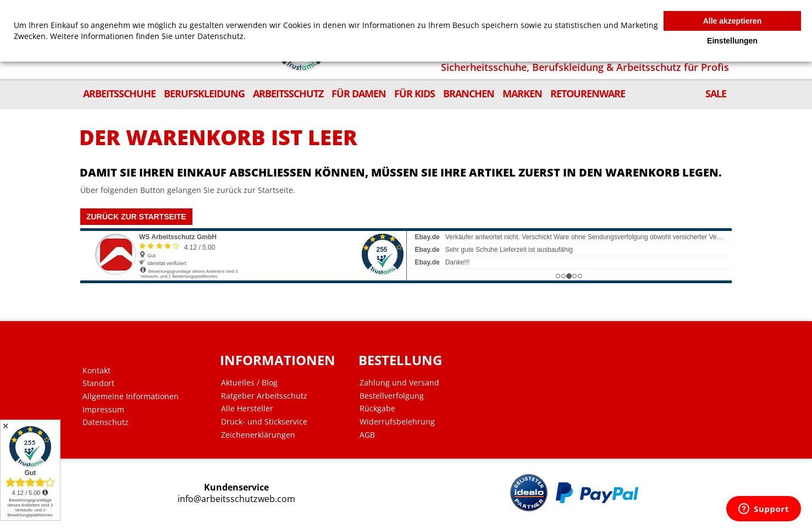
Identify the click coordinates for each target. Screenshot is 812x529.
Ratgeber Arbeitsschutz (266, 396)
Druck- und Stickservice (266, 422)
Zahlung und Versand (400, 383)
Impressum (107, 410)
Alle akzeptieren (733, 21)
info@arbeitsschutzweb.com (239, 499)
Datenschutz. (222, 36)
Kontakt (100, 371)
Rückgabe (378, 409)
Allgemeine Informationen (134, 396)
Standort (102, 383)
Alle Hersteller (249, 409)
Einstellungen (732, 41)
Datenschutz (109, 422)
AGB (368, 435)
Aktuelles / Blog (252, 383)
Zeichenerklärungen (260, 435)
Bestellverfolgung (392, 396)
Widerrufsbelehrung (398, 422)
